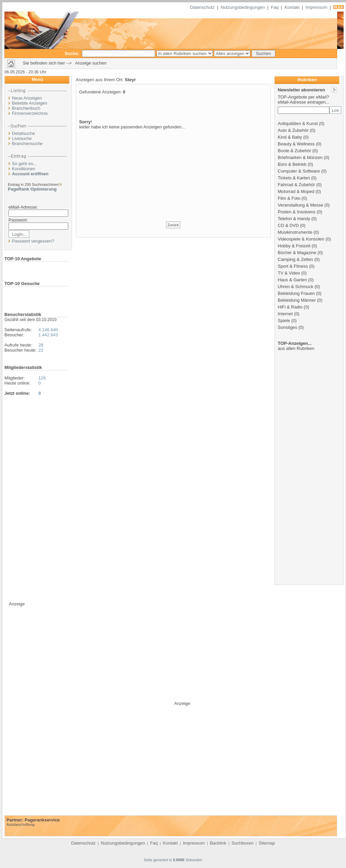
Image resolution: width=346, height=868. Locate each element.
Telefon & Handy (294, 219)
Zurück (173, 225)
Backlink (218, 843)
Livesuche (22, 138)
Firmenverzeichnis (30, 113)
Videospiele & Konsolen (301, 239)
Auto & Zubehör (293, 130)
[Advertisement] (173, 171)
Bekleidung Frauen (296, 293)
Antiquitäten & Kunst (298, 123)
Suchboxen (243, 843)
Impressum (316, 7)
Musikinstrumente (295, 232)
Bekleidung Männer (297, 300)
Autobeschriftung (21, 825)
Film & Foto (289, 198)
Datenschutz (202, 7)
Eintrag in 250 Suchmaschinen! (34, 184)
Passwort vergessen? (33, 241)
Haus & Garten (292, 280)
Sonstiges (287, 327)
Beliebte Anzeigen (30, 103)
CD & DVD (288, 225)
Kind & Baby (290, 137)
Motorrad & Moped (296, 191)
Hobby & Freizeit (294, 246)
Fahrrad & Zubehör (296, 185)
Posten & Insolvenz (297, 212)
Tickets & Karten (294, 178)
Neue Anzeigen (27, 98)
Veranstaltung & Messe (301, 205)
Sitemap (267, 843)
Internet (285, 314)
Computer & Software (299, 171)
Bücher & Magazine (297, 253)
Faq (275, 7)
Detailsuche (23, 133)
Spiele (284, 321)
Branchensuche (27, 144)
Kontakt (292, 7)
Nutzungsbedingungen (243, 7)
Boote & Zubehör (294, 151)
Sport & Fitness (293, 266)
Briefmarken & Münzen (300, 157)
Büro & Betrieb (292, 164)
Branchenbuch (26, 108)
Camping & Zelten (295, 259)
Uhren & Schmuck (296, 287)
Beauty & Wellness (296, 144)
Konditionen (24, 169)
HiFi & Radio (290, 307)
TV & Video (289, 273)
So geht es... (24, 164)
